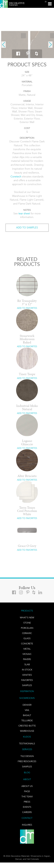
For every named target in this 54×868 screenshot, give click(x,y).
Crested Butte (27, 726)
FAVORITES (27, 680)
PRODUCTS (27, 611)
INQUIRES (27, 825)
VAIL (27, 710)
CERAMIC (27, 633)
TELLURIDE (27, 720)
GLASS (27, 638)
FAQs (27, 791)
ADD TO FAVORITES (27, 308)
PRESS (27, 802)
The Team (27, 797)
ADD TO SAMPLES (27, 228)
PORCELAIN (27, 628)
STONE (27, 623)
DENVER (27, 705)
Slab (27, 664)
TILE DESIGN (27, 756)
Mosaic (27, 654)
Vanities (27, 675)
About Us (27, 786)
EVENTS (27, 807)
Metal (27, 649)
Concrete (27, 644)
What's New (27, 618)
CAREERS (27, 812)
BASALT (27, 715)
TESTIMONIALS (27, 744)
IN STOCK (27, 670)
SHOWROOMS (27, 698)
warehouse (27, 731)
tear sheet (24, 213)
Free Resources (27, 761)
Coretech (16, 177)
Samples (27, 685)
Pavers (27, 659)
